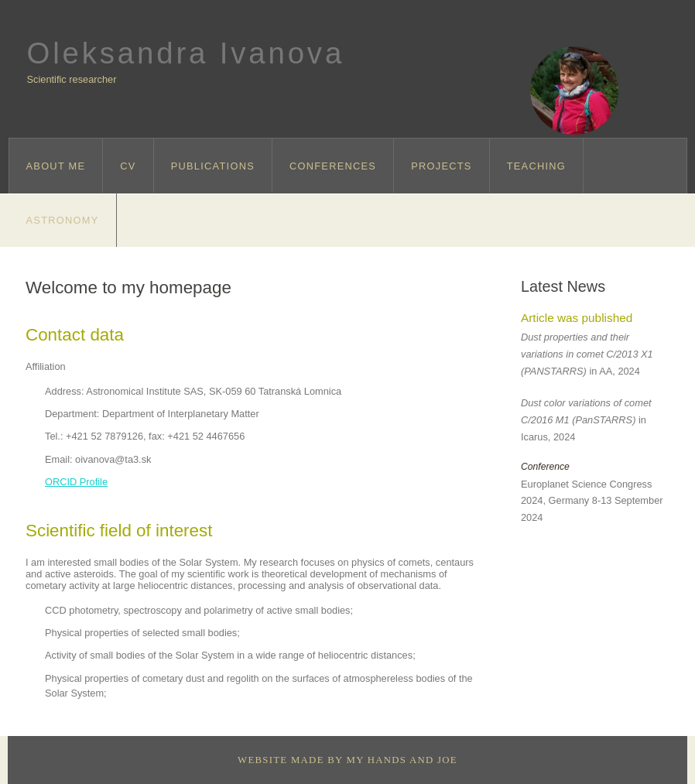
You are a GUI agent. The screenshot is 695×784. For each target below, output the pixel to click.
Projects (442, 166)
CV (128, 166)
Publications (213, 166)
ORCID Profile (76, 482)
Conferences (333, 166)
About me (56, 166)
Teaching (536, 166)
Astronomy (63, 220)
